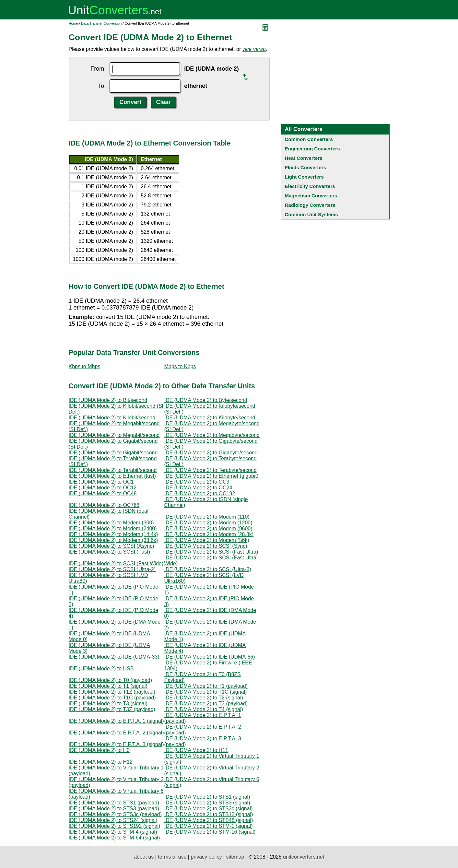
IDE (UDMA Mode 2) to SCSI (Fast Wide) (116, 563)
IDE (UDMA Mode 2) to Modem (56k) (207, 540)
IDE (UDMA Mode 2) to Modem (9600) (208, 528)
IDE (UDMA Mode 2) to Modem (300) (111, 523)
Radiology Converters (310, 205)
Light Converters (304, 177)
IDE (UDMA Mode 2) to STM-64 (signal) (114, 838)
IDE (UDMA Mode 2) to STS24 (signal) (113, 820)
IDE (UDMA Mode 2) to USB (101, 669)
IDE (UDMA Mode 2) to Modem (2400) (113, 528)
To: (102, 86)
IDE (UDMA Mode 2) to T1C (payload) (112, 698)
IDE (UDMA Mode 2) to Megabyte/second (212, 435)
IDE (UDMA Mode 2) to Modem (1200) (208, 523)
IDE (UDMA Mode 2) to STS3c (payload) (115, 814)
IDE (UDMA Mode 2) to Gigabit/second (113, 453)
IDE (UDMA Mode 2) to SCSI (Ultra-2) (112, 569)
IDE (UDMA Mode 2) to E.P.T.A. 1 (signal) (116, 721)
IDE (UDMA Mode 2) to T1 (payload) (206, 686)
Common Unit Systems (311, 214)
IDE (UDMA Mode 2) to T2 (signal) (204, 698)
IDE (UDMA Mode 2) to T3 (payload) (206, 704)
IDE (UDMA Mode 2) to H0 (99, 750)
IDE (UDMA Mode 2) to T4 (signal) (204, 709)
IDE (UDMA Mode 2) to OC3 (197, 482)
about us (144, 857)
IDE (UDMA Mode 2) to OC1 (101, 482)
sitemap (235, 857)
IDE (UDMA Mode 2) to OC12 (103, 488)
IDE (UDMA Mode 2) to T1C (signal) (206, 692)
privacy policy (206, 857)
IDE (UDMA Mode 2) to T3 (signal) (108, 704)
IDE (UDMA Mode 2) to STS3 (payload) (114, 809)
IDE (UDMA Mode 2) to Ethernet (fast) (112, 476)
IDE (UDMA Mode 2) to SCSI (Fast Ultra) (211, 552)
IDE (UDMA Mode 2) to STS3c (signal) (209, 809)
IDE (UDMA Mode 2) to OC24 (198, 488)
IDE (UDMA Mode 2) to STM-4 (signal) (113, 832)
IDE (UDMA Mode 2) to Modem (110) (207, 517)
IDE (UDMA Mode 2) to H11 (196, 750)
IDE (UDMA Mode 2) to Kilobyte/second (210, 418)
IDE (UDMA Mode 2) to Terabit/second (113, 470)
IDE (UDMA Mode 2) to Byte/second (206, 400)
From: (98, 69)
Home (73, 23)
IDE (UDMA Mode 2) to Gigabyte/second (211, 453)
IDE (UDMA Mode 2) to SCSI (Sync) (206, 546)
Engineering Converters (312, 149)
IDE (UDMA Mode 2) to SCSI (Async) (112, 546)
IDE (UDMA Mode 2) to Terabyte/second (211, 470)
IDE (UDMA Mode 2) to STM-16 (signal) (210, 832)
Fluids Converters (306, 167)
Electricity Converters (310, 186)
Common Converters (309, 139)
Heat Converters (304, 158)
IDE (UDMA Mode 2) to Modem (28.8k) (209, 534)
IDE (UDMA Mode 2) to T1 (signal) (108, 686)
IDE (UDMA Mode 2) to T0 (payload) (111, 680)
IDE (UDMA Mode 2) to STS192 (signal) (115, 826)
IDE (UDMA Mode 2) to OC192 (200, 493)
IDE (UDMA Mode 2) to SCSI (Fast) (110, 552)
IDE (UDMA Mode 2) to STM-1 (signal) (209, 826)
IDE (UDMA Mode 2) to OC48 (103, 493)
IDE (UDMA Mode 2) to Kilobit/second (112, 418)
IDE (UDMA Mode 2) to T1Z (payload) (112, 692)
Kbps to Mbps (85, 366)
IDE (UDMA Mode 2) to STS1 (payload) (114, 803)
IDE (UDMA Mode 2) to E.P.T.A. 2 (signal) (116, 733)
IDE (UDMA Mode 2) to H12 (101, 762)
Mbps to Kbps (180, 366)
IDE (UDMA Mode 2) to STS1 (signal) (207, 797)
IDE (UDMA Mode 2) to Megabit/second (114, 435)
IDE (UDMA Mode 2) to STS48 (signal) (209, 820)
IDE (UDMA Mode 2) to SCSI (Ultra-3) (208, 569)
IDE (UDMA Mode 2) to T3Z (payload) (112, 709)
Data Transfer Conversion (101, 23)
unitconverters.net (304, 857)
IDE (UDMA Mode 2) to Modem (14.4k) (113, 534)
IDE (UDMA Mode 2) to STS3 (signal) (207, 803)
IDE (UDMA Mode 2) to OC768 (104, 505)
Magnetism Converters (311, 196)
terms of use (172, 857)
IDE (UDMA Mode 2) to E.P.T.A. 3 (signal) (116, 744)
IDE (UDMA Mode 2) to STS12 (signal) (209, 814)
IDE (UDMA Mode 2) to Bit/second (108, 400)
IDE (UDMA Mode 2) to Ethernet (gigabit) (211, 476)
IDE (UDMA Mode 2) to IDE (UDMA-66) (210, 657)
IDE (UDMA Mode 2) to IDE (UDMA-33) (114, 657)
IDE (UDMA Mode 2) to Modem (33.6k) (113, 540)
